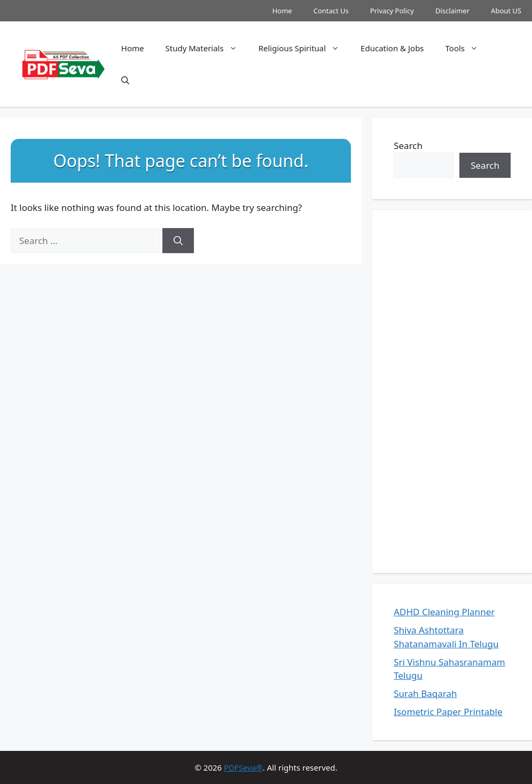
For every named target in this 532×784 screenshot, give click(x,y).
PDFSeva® (243, 767)
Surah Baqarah (425, 693)
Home (282, 11)
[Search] (178, 241)
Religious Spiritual (304, 48)
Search (408, 146)
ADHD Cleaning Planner (444, 612)
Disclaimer (452, 11)
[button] (125, 80)
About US (506, 11)
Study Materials (207, 48)
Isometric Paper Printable (448, 712)
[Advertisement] (452, 391)
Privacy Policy (392, 11)
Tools (467, 48)
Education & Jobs (392, 48)
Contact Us (331, 11)
